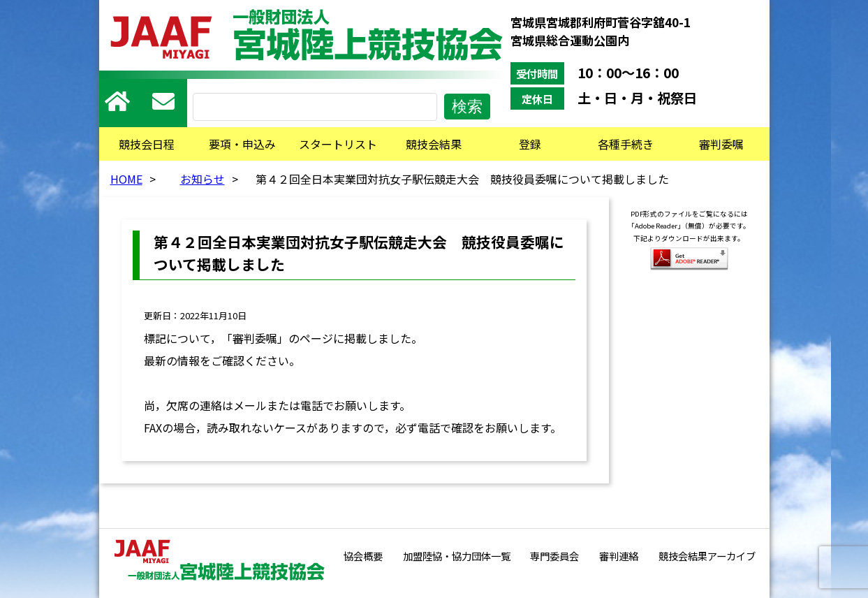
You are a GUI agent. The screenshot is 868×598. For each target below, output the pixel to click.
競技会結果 (434, 144)
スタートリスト (338, 144)
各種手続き (626, 144)
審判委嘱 (721, 144)
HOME (126, 179)
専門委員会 (554, 556)
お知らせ (203, 179)
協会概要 (363, 556)
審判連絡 (619, 556)
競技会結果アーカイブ (707, 556)
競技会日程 (147, 144)
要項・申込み (242, 144)
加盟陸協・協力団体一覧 (457, 556)
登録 (530, 144)
